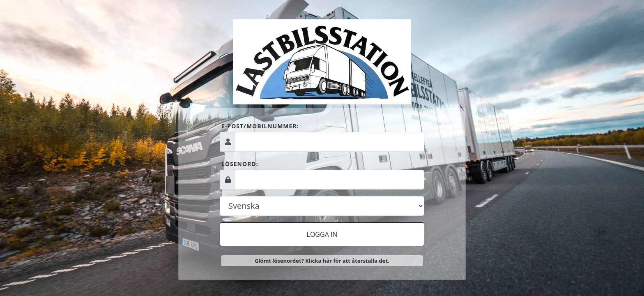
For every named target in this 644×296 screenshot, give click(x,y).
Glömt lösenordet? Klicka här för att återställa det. (322, 261)
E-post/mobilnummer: (260, 126)
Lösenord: (240, 164)
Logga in (322, 234)
